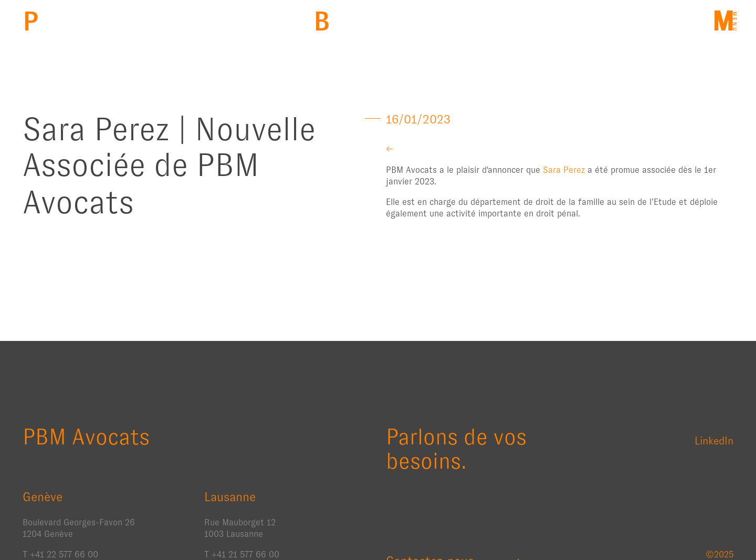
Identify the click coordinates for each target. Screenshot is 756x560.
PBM (31, 21)
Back (322, 21)
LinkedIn (714, 441)
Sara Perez (564, 170)
